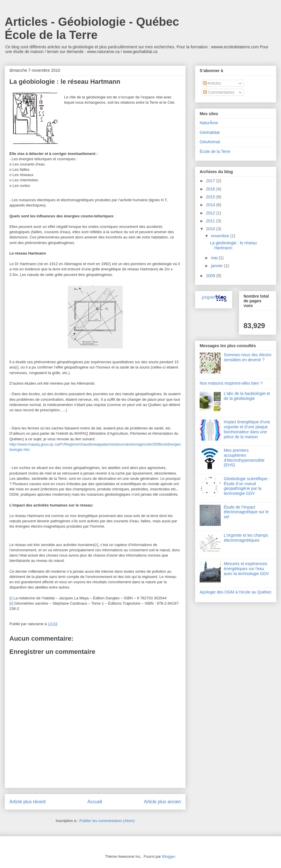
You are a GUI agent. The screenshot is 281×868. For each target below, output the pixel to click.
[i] (17, 367)
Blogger (169, 856)
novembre (220, 236)
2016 (211, 189)
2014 (211, 205)
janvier (217, 266)
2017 (211, 181)
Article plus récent (28, 802)
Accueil (95, 802)
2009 (211, 276)
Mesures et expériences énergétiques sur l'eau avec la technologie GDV (246, 569)
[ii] (96, 545)
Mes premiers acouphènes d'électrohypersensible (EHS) (244, 458)
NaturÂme (209, 123)
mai (215, 258)
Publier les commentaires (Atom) (107, 821)
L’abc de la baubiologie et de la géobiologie (247, 396)
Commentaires (219, 92)
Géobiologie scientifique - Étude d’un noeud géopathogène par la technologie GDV (247, 486)
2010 (211, 229)
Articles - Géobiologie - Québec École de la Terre (92, 28)
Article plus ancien (162, 802)
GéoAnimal (210, 142)
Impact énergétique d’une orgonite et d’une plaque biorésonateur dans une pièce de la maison (247, 429)
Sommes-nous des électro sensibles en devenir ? (248, 357)
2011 (211, 221)
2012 (211, 213)
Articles (212, 83)
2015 (211, 197)
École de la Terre (215, 151)
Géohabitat (210, 132)
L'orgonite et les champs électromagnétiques (246, 538)
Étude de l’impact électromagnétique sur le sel (246, 512)
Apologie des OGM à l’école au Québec (236, 592)
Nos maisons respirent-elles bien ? (231, 383)
